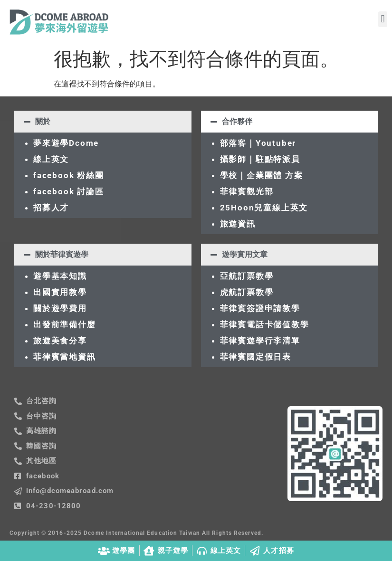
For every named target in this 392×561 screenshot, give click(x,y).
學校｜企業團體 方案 (262, 175)
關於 (43, 121)
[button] (383, 19)
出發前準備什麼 (65, 324)
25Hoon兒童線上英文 (264, 208)
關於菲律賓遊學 (62, 254)
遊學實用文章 (245, 254)
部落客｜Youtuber (258, 143)
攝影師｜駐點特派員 (260, 159)
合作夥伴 (237, 121)
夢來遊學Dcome (69, 143)
